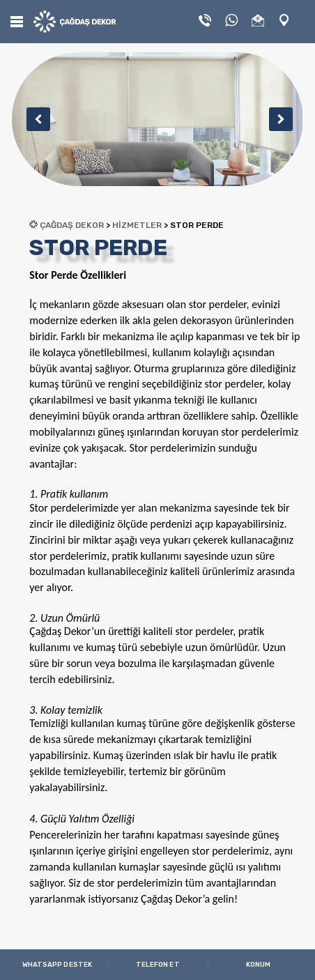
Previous (33, 119)
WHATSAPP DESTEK (57, 965)
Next (276, 119)
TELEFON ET (158, 965)
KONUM (259, 965)
